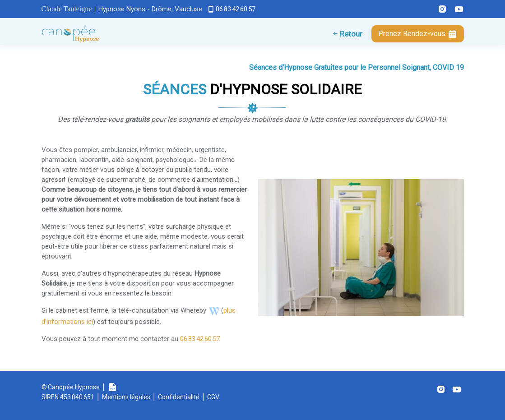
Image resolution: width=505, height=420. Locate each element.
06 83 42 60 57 (236, 9)
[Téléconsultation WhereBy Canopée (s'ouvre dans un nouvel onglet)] (214, 310)
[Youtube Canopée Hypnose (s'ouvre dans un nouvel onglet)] (456, 9)
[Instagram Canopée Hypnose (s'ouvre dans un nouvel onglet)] (439, 9)
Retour (350, 34)
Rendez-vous (418, 34)
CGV (213, 397)
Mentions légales (126, 397)
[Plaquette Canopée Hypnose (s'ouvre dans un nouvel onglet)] (112, 387)
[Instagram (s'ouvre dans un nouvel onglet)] (441, 389)
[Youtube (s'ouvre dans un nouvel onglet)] (457, 389)
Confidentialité (179, 397)
